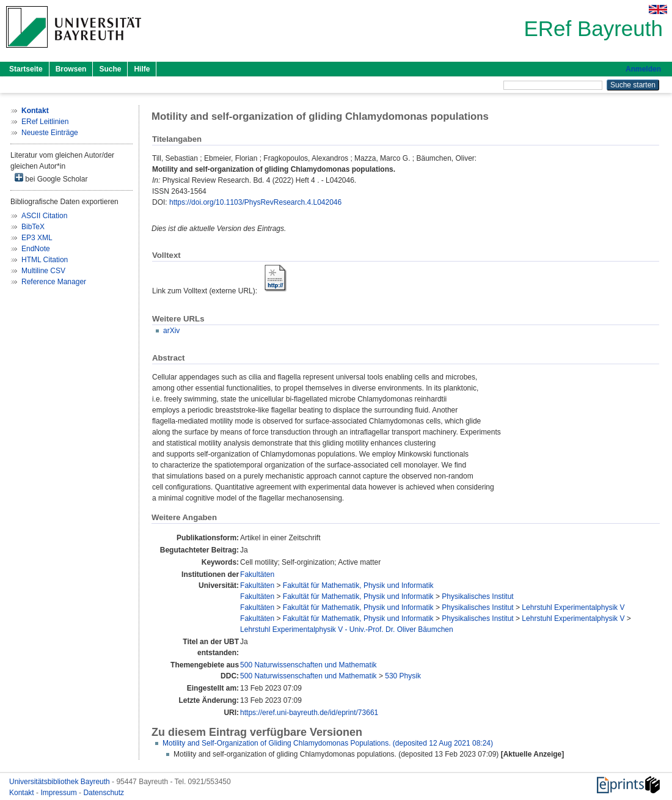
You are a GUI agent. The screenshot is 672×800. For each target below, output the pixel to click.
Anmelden (643, 69)
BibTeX (33, 227)
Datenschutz (104, 793)
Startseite (26, 69)
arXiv (171, 331)
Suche (110, 69)
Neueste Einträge (50, 133)
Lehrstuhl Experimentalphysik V (573, 607)
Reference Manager (54, 282)
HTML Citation (45, 260)
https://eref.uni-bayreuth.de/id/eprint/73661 (309, 713)
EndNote (36, 249)
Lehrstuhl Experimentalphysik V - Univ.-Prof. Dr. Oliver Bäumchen (347, 629)
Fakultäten (257, 574)
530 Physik (403, 676)
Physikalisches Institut (477, 596)
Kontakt (23, 793)
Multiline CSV (43, 271)
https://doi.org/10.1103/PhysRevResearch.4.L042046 (255, 202)
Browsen (71, 69)
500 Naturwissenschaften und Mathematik (308, 665)
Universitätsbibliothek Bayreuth (60, 782)
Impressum (60, 793)
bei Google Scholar (51, 178)
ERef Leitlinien (45, 122)
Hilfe (142, 69)
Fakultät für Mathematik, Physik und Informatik (358, 585)
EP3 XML (37, 238)
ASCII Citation (44, 216)
